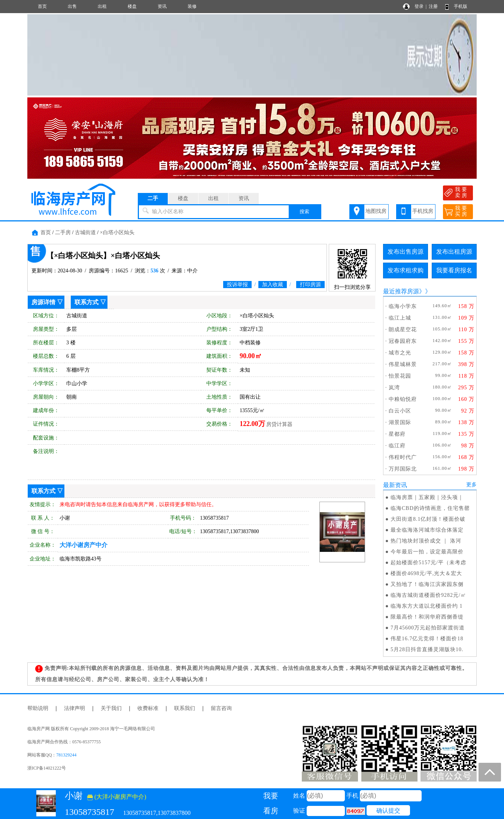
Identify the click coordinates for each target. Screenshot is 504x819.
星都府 (397, 434)
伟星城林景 (403, 364)
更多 (471, 485)
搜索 (304, 211)
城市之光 (400, 353)
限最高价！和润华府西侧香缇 (427, 617)
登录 (419, 6)
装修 (192, 6)
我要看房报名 (454, 270)
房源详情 (43, 302)
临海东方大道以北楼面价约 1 (427, 606)
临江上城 (400, 318)
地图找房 (376, 211)
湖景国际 (400, 422)
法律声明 (75, 708)
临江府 (397, 446)
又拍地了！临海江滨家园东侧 (427, 584)
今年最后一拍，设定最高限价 (427, 552)
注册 (433, 6)
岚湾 (394, 388)
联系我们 (185, 708)
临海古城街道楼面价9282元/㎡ (428, 595)
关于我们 (111, 708)
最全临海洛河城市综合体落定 (427, 530)
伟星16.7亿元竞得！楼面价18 (427, 639)
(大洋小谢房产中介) (117, 797)
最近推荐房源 (401, 291)
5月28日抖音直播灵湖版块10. (427, 649)
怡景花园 (400, 376)
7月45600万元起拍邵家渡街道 (428, 628)
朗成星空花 (403, 330)
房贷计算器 (279, 424)
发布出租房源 (454, 252)
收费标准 (148, 708)
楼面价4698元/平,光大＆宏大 (426, 573)
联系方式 (86, 302)
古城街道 (85, 232)
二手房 (63, 232)
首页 (42, 6)
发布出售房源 (406, 252)
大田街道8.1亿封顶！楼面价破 (428, 519)
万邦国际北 (403, 469)
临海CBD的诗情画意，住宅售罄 (430, 508)
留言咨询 (221, 708)
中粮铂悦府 (403, 399)
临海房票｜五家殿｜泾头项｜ (427, 497)
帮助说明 (38, 708)
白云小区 (400, 411)
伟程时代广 (403, 457)
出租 (102, 6)
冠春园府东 (403, 341)
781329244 (66, 755)
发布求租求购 (406, 270)
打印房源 (310, 285)
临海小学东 (403, 306)
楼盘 (132, 6)
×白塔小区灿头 (117, 232)
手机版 (461, 6)
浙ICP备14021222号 (47, 768)
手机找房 (423, 211)
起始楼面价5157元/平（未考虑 (428, 563)
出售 (72, 6)
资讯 (162, 6)
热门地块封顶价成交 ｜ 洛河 (426, 541)
